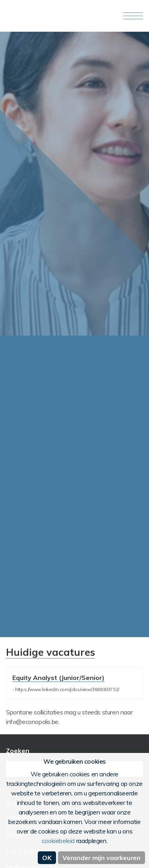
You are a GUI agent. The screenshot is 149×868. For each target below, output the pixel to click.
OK (47, 858)
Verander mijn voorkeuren (102, 858)
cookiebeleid (58, 841)
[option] (74, 184)
